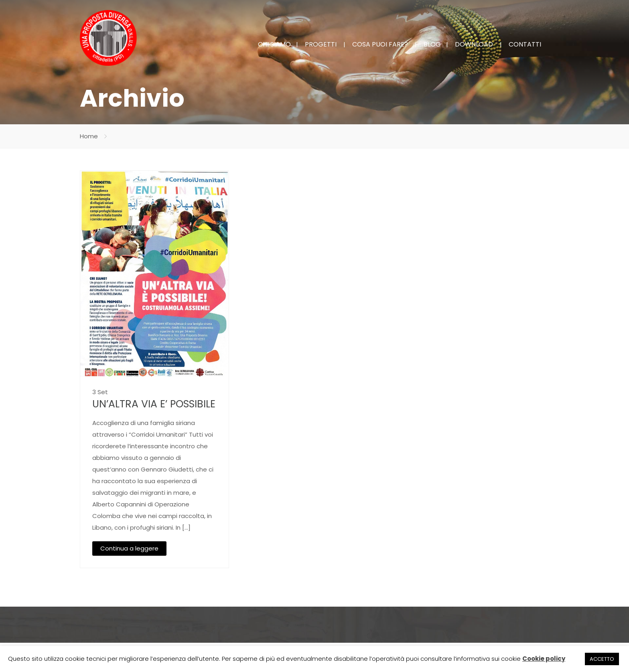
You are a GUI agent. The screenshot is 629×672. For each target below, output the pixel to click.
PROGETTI (321, 44)
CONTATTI (525, 44)
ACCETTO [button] (602, 659)
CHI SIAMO (274, 44)
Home (89, 136)
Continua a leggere (129, 548)
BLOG (432, 44)
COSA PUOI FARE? (380, 44)
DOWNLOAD (474, 44)
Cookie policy (544, 659)
